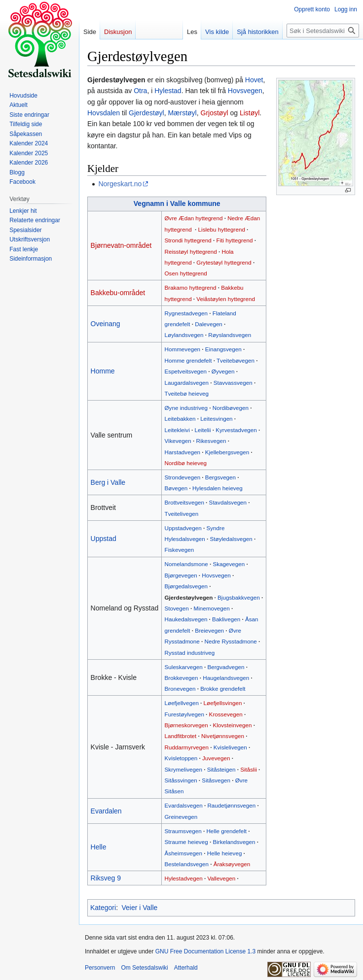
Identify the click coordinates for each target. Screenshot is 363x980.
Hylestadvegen (184, 878)
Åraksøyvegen (232, 864)
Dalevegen (209, 324)
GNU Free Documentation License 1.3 (205, 951)
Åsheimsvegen (183, 853)
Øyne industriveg (186, 408)
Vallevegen (221, 878)
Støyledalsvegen (231, 539)
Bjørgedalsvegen (186, 586)
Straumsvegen (183, 831)
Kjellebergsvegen (227, 452)
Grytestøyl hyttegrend (224, 262)
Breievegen (209, 630)
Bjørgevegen (181, 575)
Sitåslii (249, 769)
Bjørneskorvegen (186, 725)
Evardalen (106, 811)
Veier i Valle (139, 908)
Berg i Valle (108, 482)
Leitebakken (180, 419)
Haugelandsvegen (226, 678)
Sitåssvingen (181, 780)
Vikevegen (178, 441)
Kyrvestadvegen (236, 430)
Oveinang (106, 324)
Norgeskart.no (120, 184)
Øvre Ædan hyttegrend (194, 218)
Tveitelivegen (182, 514)
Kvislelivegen (230, 747)
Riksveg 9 (106, 878)
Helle (99, 847)
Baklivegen (226, 619)
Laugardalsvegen (187, 383)
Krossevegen (226, 714)
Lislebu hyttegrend (222, 229)
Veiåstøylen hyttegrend (226, 299)
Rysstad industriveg (190, 653)
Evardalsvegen (184, 805)
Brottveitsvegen (184, 502)
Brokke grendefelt (223, 689)
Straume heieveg (186, 842)
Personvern (100, 968)
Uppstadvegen (183, 528)
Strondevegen (183, 477)
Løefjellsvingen (223, 703)
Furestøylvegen (184, 714)
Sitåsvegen (216, 780)
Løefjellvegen (182, 703)
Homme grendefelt (188, 360)
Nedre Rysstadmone (231, 641)
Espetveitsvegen (186, 371)
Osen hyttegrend (186, 273)
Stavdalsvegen (228, 502)
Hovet (254, 80)
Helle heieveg (225, 853)
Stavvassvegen (233, 383)
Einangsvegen (223, 349)
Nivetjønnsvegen (223, 736)
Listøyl (250, 113)
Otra (140, 91)
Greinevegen (181, 817)
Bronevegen (180, 689)
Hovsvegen (245, 91)
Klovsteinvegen (232, 725)
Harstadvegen (183, 452)
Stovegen (177, 608)
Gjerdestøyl (146, 113)
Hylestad (168, 91)
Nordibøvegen (231, 408)
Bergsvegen (220, 477)
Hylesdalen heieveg (218, 488)
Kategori (103, 908)
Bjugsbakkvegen (239, 597)
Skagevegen (229, 564)
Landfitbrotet (181, 736)
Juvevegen (216, 758)
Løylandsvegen (184, 335)
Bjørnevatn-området (121, 245)
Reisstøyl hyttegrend (191, 252)
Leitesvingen (216, 419)
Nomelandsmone (186, 564)
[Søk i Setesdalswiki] (323, 31)
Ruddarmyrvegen (187, 747)
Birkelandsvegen (234, 842)
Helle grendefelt (226, 831)
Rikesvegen (211, 441)
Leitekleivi (177, 430)
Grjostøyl (215, 113)
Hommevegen (183, 349)
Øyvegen (223, 371)
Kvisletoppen (181, 758)
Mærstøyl (182, 113)
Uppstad (104, 539)
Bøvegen (176, 488)
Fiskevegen (180, 550)
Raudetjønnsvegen (231, 805)
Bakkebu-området (118, 293)
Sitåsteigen (221, 769)
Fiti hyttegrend (235, 240)
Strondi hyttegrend (188, 240)
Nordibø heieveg (186, 463)
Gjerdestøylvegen (189, 597)
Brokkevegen (181, 678)
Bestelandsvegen (187, 864)
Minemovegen (212, 608)
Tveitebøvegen (236, 360)
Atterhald (186, 968)
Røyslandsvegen (230, 335)
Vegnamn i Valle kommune (177, 203)
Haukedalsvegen (186, 619)
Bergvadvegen (226, 667)
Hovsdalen (104, 113)
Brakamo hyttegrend (191, 287)
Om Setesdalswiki (144, 968)
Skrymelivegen (183, 769)
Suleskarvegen (184, 667)
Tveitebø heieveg (187, 393)
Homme (103, 371)
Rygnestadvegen (186, 313)
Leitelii (202, 430)
